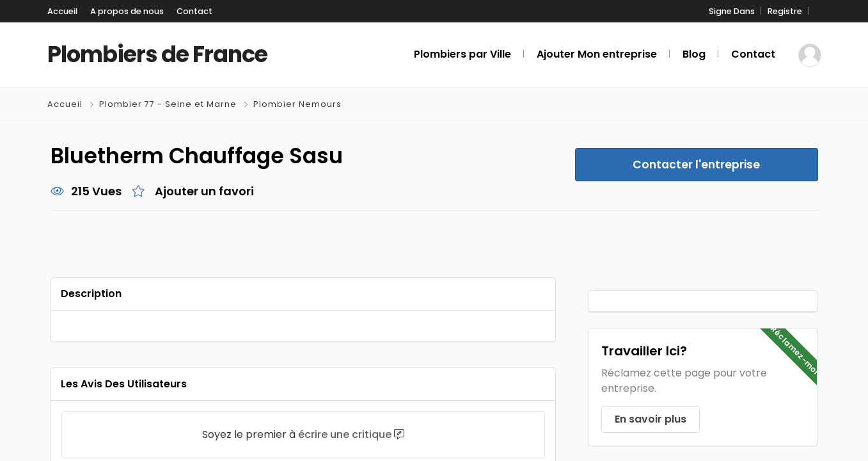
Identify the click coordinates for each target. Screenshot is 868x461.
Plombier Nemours (297, 104)
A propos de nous (127, 11)
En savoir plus (651, 419)
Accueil (62, 11)
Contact (194, 11)
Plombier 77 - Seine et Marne (168, 104)
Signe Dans (732, 11)
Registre (785, 11)
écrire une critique (345, 434)
